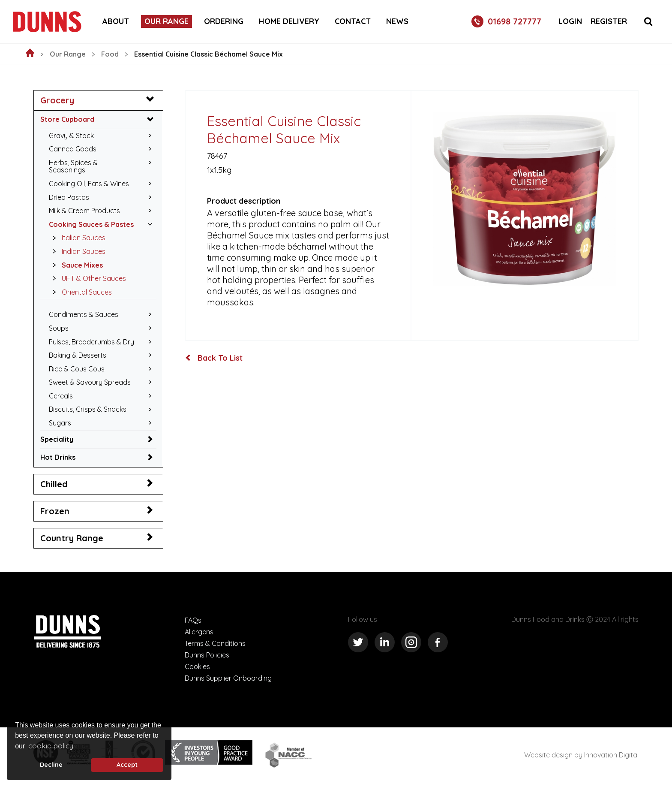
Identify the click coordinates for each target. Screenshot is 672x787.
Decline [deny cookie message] (51, 765)
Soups (59, 328)
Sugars (60, 423)
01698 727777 (506, 21)
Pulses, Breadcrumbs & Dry (91, 342)
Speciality (57, 439)
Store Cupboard (67, 119)
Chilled (54, 484)
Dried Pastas (69, 197)
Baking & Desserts (78, 355)
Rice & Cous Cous (77, 369)
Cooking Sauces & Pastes (91, 224)
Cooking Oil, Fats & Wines (89, 184)
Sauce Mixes (75, 265)
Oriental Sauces (80, 292)
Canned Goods (73, 149)
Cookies (197, 666)
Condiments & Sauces (84, 314)
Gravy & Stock (71, 136)
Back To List (214, 358)
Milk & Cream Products (84, 211)
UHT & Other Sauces (87, 278)
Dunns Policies (207, 655)
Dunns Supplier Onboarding (228, 678)
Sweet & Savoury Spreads (90, 382)
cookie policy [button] (51, 746)
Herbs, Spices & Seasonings (73, 166)
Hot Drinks (58, 457)
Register (609, 21)
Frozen (55, 511)
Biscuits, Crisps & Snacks (88, 409)
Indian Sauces (77, 251)
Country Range (72, 538)
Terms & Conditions (215, 643)
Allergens (199, 632)
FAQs (193, 620)
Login (570, 21)
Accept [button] (127, 765)
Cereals (61, 396)
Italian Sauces (77, 238)
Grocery (57, 100)
